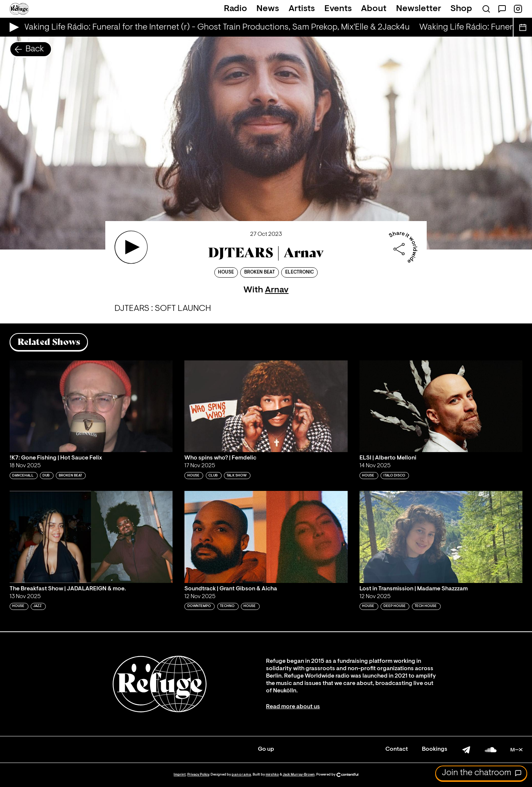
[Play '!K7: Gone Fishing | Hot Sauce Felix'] (91, 406)
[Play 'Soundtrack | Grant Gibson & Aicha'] (266, 537)
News (268, 9)
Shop (461, 9)
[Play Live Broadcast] (12, 27)
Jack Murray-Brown (299, 775)
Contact (397, 749)
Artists (302, 9)
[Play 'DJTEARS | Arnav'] (131, 247)
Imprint (180, 775)
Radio (236, 9)
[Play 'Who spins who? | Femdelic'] (266, 406)
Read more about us (293, 707)
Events (338, 9)
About (374, 9)
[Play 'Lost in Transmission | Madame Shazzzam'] (441, 537)
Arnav (277, 290)
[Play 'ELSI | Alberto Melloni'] (441, 406)
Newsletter (419, 9)
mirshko (272, 775)
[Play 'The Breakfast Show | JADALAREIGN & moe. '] (91, 537)
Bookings (435, 749)
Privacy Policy (198, 775)
